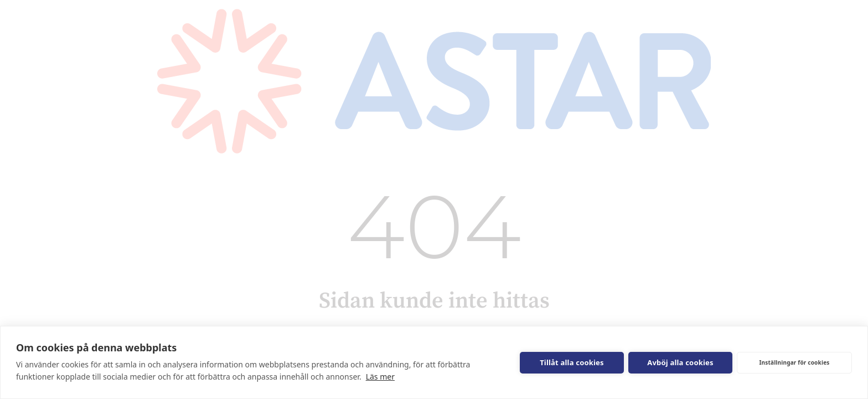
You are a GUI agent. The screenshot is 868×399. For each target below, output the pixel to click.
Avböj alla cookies (680, 362)
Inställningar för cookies (794, 362)
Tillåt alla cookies (572, 362)
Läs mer (380, 377)
